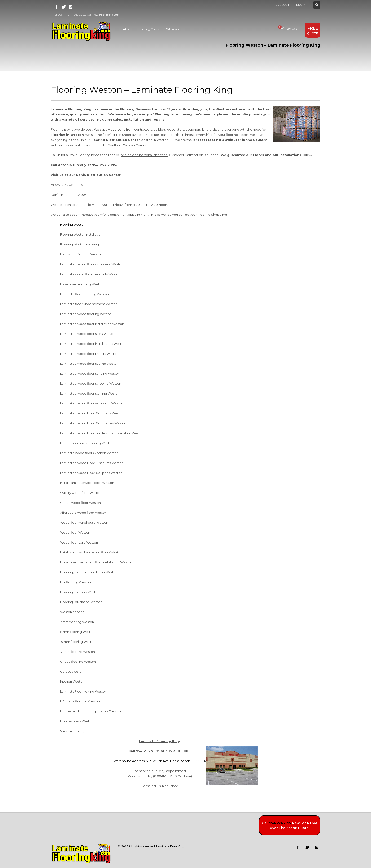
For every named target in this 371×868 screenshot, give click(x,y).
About (127, 29)
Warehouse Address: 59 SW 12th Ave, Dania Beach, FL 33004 (160, 761)
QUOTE (313, 31)
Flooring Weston (73, 224)
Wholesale (173, 29)
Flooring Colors (149, 29)
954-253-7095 (280, 823)
